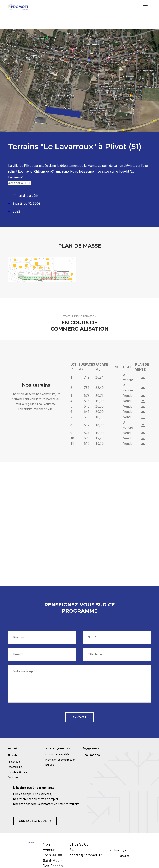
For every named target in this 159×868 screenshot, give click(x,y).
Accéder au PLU (20, 183)
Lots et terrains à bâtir (58, 755)
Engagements (91, 748)
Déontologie (15, 767)
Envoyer (80, 717)
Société (13, 755)
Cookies (125, 855)
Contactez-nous (35, 820)
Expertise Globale (18, 772)
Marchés (13, 777)
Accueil (13, 748)
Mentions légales (119, 850)
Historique (14, 761)
